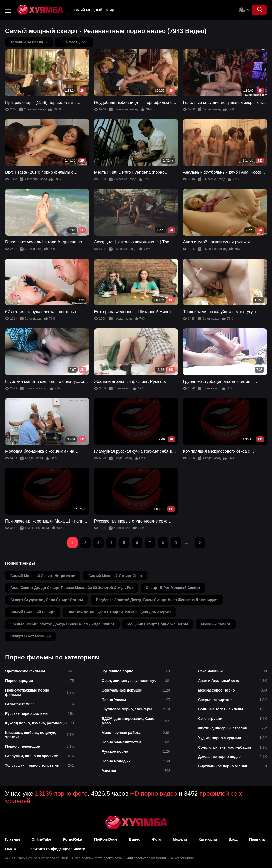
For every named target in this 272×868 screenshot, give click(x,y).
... (187, 543)
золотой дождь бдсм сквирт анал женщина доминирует (119, 612)
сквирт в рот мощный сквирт (173, 588)
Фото (157, 839)
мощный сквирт (216, 624)
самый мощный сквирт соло (115, 576)
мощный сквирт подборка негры (158, 624)
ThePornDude (106, 839)
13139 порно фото (61, 793)
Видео (135, 839)
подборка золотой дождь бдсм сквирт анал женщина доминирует (157, 600)
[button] (8, 10)
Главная (13, 839)
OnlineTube (41, 839)
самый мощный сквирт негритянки (43, 576)
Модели (180, 839)
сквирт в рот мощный (31, 636)
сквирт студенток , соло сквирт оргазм (47, 600)
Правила (257, 839)
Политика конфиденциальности (56, 849)
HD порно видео (154, 793)
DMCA (11, 849)
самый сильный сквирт (33, 612)
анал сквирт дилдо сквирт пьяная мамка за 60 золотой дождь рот (72, 588)
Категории (208, 839)
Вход (233, 839)
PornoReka (72, 839)
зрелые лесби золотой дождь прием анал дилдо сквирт (62, 624)
